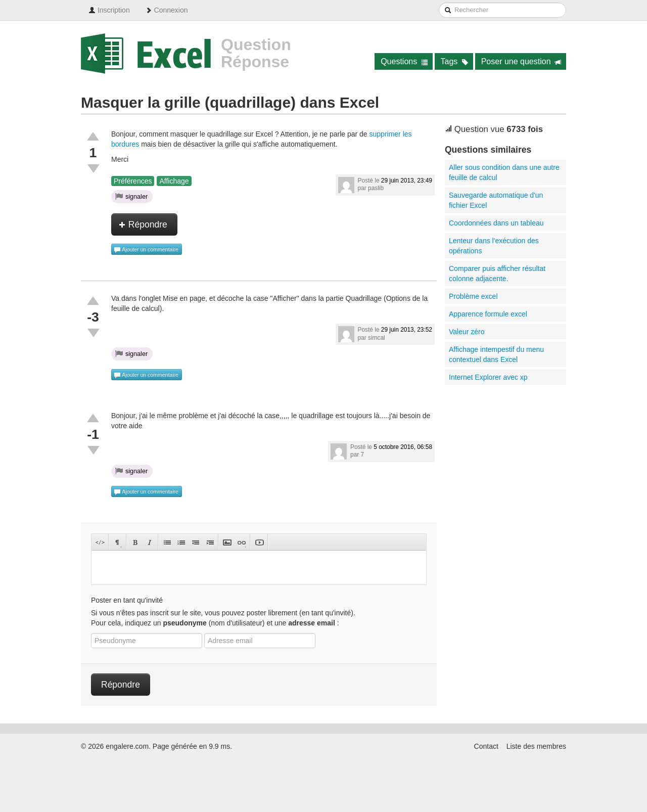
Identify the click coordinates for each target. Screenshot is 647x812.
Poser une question (521, 61)
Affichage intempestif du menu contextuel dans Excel (496, 354)
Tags (455, 61)
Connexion (167, 10)
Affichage (174, 181)
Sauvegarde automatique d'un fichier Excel (496, 200)
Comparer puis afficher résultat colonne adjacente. (497, 274)
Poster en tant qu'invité (127, 600)
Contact (486, 746)
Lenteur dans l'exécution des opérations (494, 246)
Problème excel (473, 296)
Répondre (143, 224)
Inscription (109, 10)
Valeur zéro (467, 332)
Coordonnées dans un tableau (496, 223)
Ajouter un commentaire (146, 250)
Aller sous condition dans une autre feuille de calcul (504, 172)
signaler (131, 196)
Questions (404, 61)
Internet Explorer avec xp (488, 377)
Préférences (133, 181)
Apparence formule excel (488, 314)
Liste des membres (536, 746)
